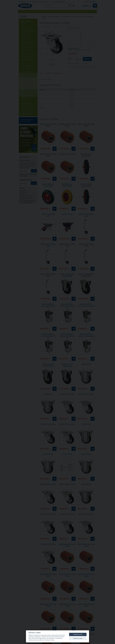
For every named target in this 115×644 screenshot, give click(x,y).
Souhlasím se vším (78, 634)
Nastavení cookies (78, 638)
